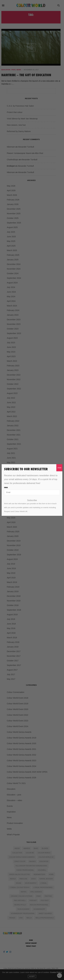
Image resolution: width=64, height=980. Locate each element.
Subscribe (32, 500)
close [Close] (59, 468)
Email (6, 487)
